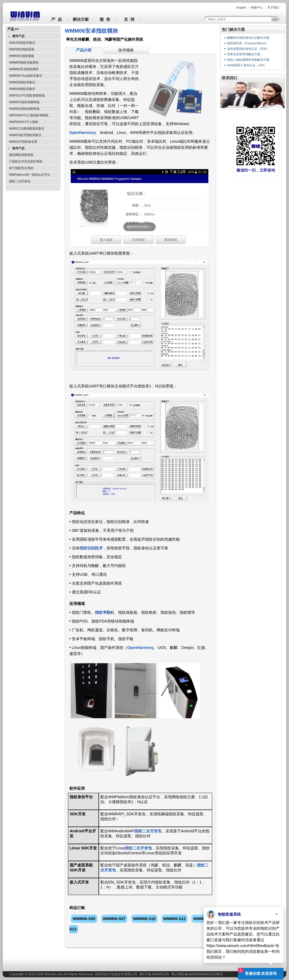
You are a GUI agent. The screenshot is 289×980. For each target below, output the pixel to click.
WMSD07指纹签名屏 (23, 142)
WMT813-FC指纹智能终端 (27, 95)
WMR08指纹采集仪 (22, 89)
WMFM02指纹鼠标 (22, 49)
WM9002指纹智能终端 (24, 109)
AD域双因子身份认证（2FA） (247, 65)
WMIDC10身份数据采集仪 (27, 128)
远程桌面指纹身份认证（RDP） (248, 49)
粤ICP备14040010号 (154, 974)
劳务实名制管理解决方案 (244, 54)
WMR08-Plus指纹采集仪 (26, 76)
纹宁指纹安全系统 (21, 168)
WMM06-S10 (144, 919)
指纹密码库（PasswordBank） (248, 43)
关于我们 (273, 7)
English (241, 7)
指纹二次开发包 (20, 181)
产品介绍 (84, 50)
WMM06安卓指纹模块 (24, 69)
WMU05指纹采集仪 (22, 43)
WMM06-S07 (114, 919)
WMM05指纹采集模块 (24, 62)
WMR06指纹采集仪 (22, 82)
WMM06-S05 (84, 919)
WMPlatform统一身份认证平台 (30, 175)
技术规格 (126, 50)
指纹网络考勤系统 (21, 155)
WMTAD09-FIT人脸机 (24, 122)
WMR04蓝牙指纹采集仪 (25, 135)
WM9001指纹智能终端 (24, 102)
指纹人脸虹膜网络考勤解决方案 (248, 60)
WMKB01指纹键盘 (21, 56)
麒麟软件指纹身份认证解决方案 (248, 38)
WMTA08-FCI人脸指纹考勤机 (29, 115)
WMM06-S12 (175, 919)
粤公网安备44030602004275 (192, 974)
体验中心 (257, 7)
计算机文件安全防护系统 (26, 161)
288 (217, 974)
